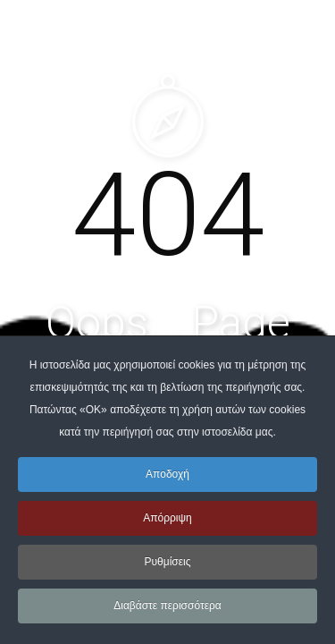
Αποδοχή (167, 474)
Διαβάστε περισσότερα (167, 606)
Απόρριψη (167, 518)
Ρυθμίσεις (167, 562)
